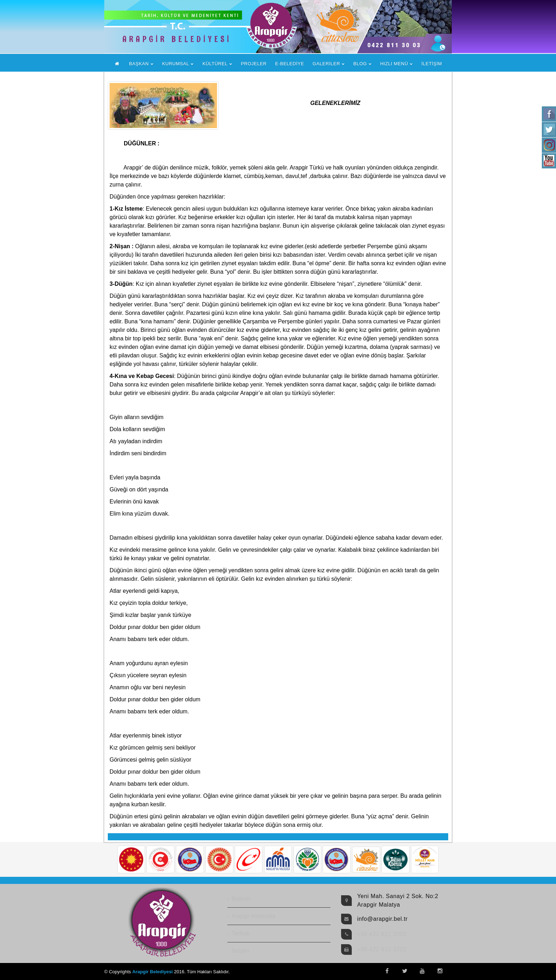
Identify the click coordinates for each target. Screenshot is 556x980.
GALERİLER (326, 64)
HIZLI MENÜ (394, 64)
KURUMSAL (176, 64)
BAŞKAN (139, 64)
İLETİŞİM (432, 64)
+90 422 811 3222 (382, 949)
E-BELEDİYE (290, 64)
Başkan (241, 899)
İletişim (240, 951)
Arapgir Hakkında (254, 916)
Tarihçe (241, 933)
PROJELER (254, 64)
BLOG (360, 64)
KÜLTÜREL (215, 64)
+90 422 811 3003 (382, 934)
